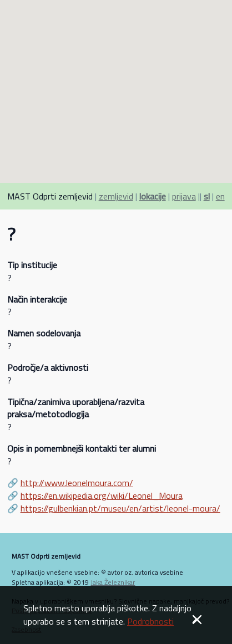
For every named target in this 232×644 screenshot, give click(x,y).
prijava (184, 196)
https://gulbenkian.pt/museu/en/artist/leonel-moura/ (120, 508)
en (220, 196)
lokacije (153, 196)
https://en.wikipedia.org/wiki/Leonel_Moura (102, 495)
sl (207, 196)
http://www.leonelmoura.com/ (77, 483)
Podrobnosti (150, 621)
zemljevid (116, 196)
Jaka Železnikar (113, 582)
